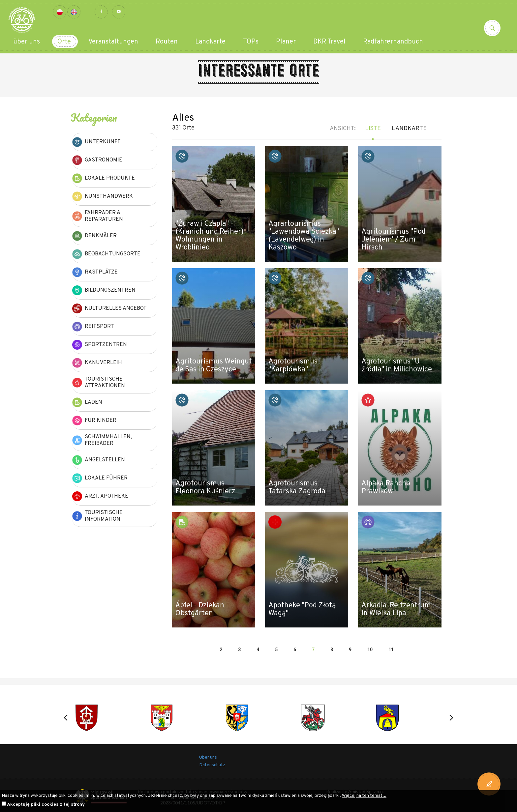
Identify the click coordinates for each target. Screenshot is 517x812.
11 (391, 650)
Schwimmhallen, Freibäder (102, 440)
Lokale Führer (100, 478)
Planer (286, 42)
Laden (87, 402)
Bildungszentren (104, 290)
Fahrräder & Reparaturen (98, 216)
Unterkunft (96, 142)
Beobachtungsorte (106, 254)
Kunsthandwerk (103, 196)
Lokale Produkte (104, 178)
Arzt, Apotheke (100, 496)
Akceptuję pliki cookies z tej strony (46, 805)
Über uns (208, 757)
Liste (373, 129)
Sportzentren (100, 345)
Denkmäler (94, 236)
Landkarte (210, 42)
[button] (66, 718)
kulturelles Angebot (109, 308)
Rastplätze (95, 272)
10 (370, 650)
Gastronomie (97, 160)
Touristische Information (97, 516)
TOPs (251, 42)
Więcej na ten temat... (364, 796)
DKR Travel (329, 42)
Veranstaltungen (113, 42)
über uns (27, 42)
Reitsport (93, 327)
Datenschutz (212, 765)
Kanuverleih (97, 363)
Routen (167, 42)
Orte (64, 42)
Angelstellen (99, 460)
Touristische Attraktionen (99, 383)
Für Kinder (94, 420)
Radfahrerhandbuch (393, 42)
